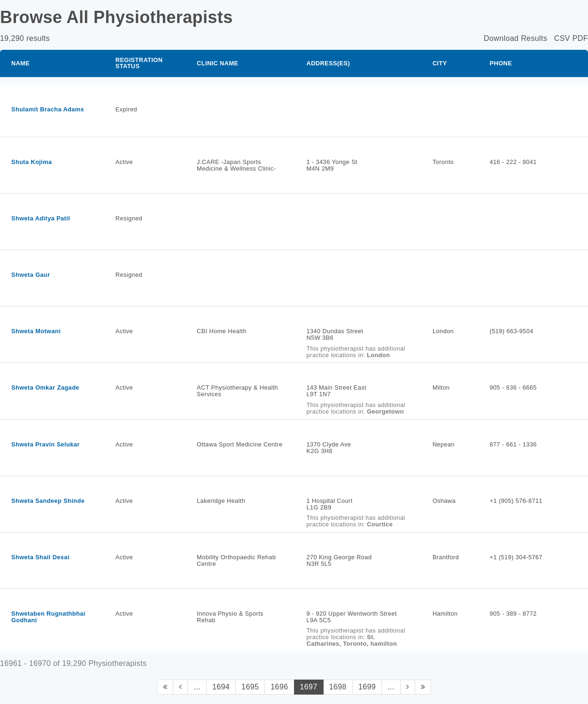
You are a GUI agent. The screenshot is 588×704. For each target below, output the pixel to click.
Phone (501, 63)
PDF (580, 38)
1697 (309, 687)
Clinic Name (217, 63)
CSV (562, 38)
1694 (221, 687)
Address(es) (329, 63)
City (440, 63)
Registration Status (139, 63)
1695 (250, 687)
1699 (367, 687)
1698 (338, 687)
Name (20, 63)
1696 (279, 687)
